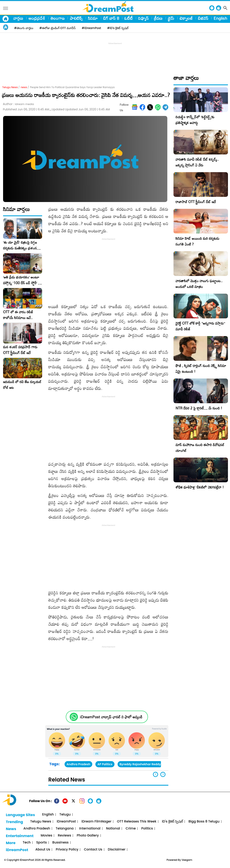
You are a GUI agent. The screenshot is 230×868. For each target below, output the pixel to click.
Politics (147, 829)
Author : (18, 104)
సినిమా (93, 18)
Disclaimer (117, 850)
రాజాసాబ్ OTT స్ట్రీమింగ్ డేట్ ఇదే (196, 202)
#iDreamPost (91, 28)
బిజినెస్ (203, 18)
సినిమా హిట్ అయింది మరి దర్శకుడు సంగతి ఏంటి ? (197, 241)
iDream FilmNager (96, 822)
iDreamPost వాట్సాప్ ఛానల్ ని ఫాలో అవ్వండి (111, 717)
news (24, 87)
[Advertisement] (115, 55)
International (90, 829)
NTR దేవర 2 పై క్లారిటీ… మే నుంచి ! (199, 408)
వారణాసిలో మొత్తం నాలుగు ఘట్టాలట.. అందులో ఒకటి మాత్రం (199, 284)
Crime (131, 829)
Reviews (64, 836)
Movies (46, 836)
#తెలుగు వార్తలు (24, 28)
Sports (41, 843)
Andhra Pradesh (78, 764)
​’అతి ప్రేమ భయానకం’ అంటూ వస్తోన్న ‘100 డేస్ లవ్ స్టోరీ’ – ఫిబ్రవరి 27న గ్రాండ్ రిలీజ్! (22, 280)
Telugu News (10, 87)
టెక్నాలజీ (186, 18)
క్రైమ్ (171, 18)
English (220, 18)
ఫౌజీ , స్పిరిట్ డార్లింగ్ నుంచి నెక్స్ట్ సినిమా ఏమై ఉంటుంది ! (201, 369)
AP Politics (105, 764)
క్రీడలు (158, 18)
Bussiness (61, 843)
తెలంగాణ (58, 18)
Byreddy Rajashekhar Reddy (140, 764)
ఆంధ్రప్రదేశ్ (37, 18)
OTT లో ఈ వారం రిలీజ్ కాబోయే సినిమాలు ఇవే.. (18, 315)
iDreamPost (66, 822)
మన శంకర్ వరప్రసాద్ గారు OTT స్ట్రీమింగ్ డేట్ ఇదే (20, 350)
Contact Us (93, 850)
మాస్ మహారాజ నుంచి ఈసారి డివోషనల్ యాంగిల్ (200, 448)
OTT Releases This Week (137, 822)
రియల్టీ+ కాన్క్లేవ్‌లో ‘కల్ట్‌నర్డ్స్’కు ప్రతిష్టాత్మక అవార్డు (195, 120)
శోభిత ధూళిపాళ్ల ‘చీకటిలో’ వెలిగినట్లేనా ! (200, 487)
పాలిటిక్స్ (76, 18)
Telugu (65, 815)
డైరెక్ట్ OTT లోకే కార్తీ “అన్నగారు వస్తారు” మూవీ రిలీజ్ (200, 326)
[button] (163, 774)
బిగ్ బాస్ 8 (111, 18)
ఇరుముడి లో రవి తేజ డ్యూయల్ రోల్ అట (22, 385)
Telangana (65, 829)
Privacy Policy (67, 850)
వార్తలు (18, 18)
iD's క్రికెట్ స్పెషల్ (172, 822)
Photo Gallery (88, 836)
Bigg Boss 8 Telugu (204, 822)
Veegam (187, 860)
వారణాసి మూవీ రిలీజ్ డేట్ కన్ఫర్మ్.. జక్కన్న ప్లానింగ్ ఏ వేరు (197, 162)
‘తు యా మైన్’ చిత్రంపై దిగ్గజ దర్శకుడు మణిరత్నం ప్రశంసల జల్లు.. (21, 245)
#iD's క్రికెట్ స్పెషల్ (118, 28)
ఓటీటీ (129, 18)
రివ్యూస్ (143, 18)
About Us (43, 850)
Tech (27, 843)
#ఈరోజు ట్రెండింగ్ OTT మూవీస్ (58, 28)
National (113, 829)
